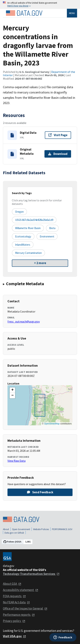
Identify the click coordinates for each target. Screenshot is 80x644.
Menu (72, 13)
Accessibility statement (21, 590)
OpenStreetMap (52, 424)
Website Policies (41, 529)
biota (52, 228)
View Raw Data (16, 461)
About (6, 529)
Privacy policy (14, 621)
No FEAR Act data (16, 602)
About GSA (12, 584)
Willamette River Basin (28, 228)
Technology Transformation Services (31, 574)
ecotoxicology (23, 236)
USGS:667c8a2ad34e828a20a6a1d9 (34, 220)
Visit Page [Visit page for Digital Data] (58, 135)
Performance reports (19, 615)
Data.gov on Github (14, 533)
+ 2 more (40, 263)
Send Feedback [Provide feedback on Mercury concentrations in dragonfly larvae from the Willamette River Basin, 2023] (40, 492)
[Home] (24, 13)
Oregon (19, 212)
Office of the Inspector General (25, 608)
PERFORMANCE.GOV (62, 529)
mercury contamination (28, 253)
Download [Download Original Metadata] (58, 154)
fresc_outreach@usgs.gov (24, 321)
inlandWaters (23, 245)
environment (47, 236)
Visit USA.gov (14, 636)
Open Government (21, 529)
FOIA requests (14, 596)
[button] (12, 390)
